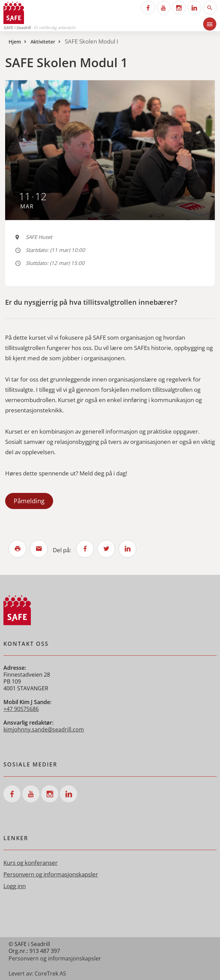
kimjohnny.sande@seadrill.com (44, 729)
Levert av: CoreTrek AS (37, 973)
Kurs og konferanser (30, 863)
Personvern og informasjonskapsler (51, 874)
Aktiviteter (43, 42)
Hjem (15, 42)
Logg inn (15, 886)
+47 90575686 (21, 709)
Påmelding (29, 501)
